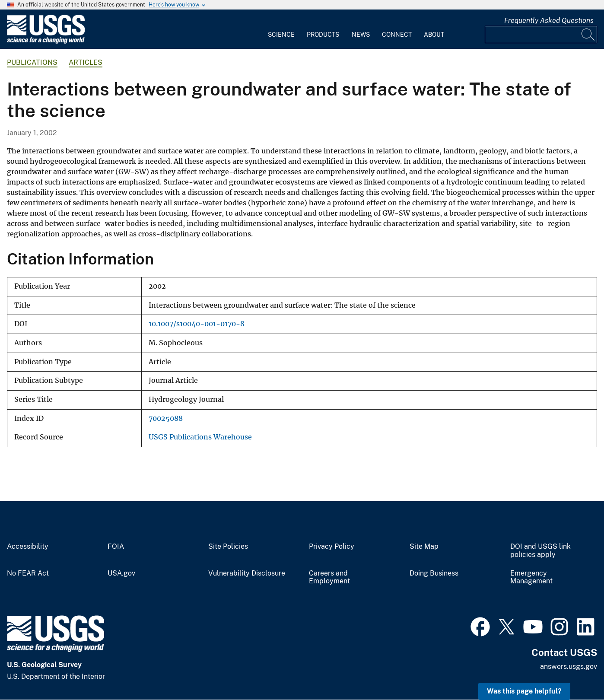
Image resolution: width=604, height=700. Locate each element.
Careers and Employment (329, 577)
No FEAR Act (28, 573)
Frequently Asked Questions (549, 21)
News (361, 35)
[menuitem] (281, 29)
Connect (397, 35)
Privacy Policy (332, 547)
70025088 (166, 418)
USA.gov (121, 573)
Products (323, 35)
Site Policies (228, 547)
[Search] (588, 35)
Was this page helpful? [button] (524, 691)
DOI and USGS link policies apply (540, 551)
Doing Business (434, 573)
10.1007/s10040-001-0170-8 (197, 324)
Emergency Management (531, 577)
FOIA (116, 547)
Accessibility (28, 547)
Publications (32, 62)
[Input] (541, 35)
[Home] (46, 42)
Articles (86, 62)
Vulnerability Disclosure (247, 573)
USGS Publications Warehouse (200, 437)
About (434, 35)
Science (281, 35)
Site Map (424, 547)
